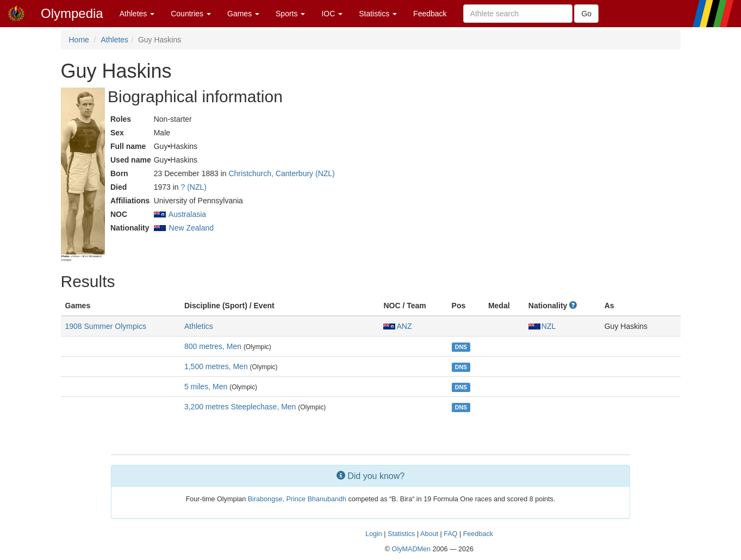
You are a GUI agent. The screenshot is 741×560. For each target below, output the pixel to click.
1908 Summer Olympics (106, 326)
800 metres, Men (213, 346)
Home (79, 40)
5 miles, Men (206, 387)
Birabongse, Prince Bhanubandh (297, 499)
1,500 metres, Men (216, 366)
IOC (332, 14)
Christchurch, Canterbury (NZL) (281, 173)
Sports (290, 14)
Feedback (430, 14)
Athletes (137, 14)
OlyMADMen (411, 549)
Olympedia (72, 13)
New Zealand (192, 228)
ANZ (397, 326)
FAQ (450, 534)
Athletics (199, 326)
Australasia (187, 214)
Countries (191, 14)
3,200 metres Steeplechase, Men (240, 407)
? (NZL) (194, 187)
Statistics (378, 14)
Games (243, 14)
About (429, 534)
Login (374, 534)
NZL (542, 326)
